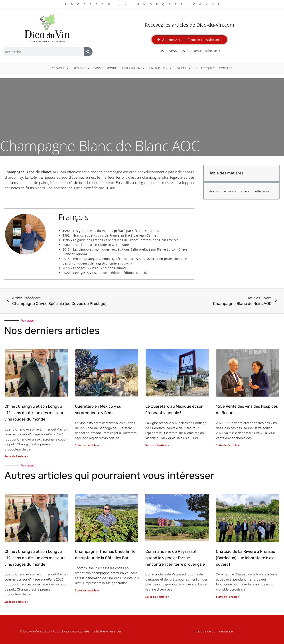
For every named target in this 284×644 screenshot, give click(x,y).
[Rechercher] (88, 52)
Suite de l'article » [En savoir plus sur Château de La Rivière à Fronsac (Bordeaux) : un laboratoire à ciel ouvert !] (228, 597)
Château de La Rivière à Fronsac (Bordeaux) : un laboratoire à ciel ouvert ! (246, 558)
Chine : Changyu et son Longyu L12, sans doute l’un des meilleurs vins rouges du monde (35, 413)
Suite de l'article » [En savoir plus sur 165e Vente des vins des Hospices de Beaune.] (228, 445)
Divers (183, 68)
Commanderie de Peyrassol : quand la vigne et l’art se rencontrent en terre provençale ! (176, 558)
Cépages (60, 68)
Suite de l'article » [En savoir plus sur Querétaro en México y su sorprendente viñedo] (87, 445)
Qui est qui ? (205, 68)
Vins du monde (106, 68)
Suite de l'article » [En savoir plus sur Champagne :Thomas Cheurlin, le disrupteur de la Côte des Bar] (87, 590)
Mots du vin (133, 68)
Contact (226, 68)
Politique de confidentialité (213, 631)
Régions (81, 68)
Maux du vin (160, 68)
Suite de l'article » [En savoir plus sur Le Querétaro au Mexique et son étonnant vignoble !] (157, 445)
